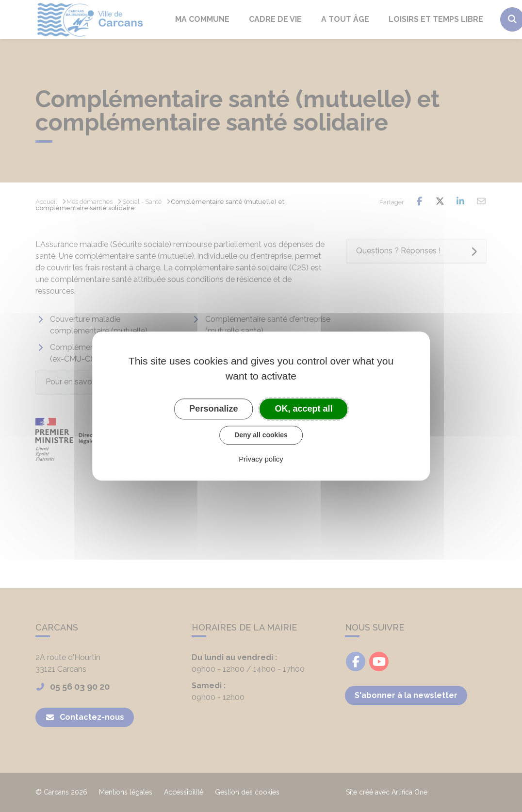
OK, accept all (304, 409)
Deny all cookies (261, 435)
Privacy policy (261, 459)
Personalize (213, 409)
